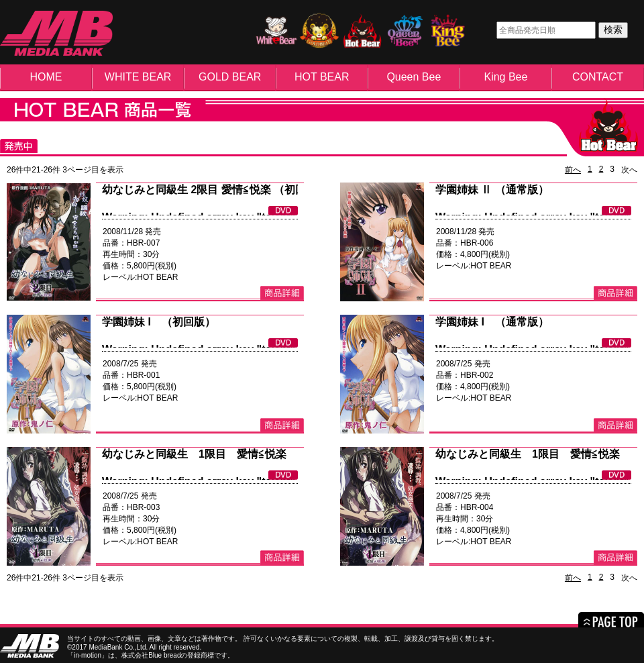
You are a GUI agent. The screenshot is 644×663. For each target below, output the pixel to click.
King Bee (505, 77)
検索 (613, 30)
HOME (46, 77)
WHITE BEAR (138, 77)
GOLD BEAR (230, 77)
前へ (573, 170)
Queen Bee (414, 77)
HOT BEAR (322, 77)
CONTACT (598, 77)
